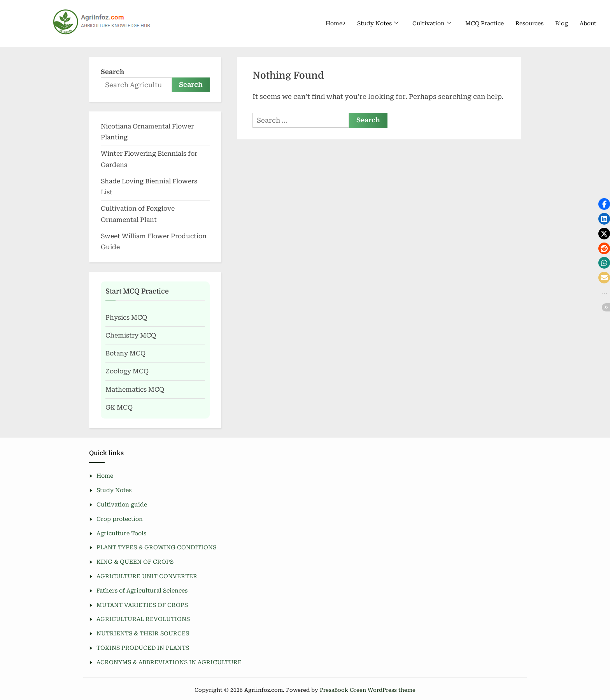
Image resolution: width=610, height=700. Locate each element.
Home (105, 476)
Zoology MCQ (127, 371)
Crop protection (120, 519)
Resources (525, 23)
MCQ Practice (477, 23)
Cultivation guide (122, 505)
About (587, 23)
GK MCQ (119, 407)
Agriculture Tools (121, 534)
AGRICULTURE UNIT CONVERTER (147, 576)
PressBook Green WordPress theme (368, 690)
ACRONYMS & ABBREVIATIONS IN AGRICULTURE (169, 662)
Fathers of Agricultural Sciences (142, 591)
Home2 (323, 23)
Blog (560, 23)
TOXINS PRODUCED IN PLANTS (143, 648)
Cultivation (423, 23)
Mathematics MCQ (135, 390)
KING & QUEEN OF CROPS (135, 562)
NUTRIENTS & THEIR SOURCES (143, 634)
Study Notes (367, 23)
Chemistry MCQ (131, 335)
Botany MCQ (125, 353)
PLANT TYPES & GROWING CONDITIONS (156, 548)
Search (112, 72)
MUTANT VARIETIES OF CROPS (142, 605)
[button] (604, 204)
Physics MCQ (126, 317)
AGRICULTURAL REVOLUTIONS (143, 619)
